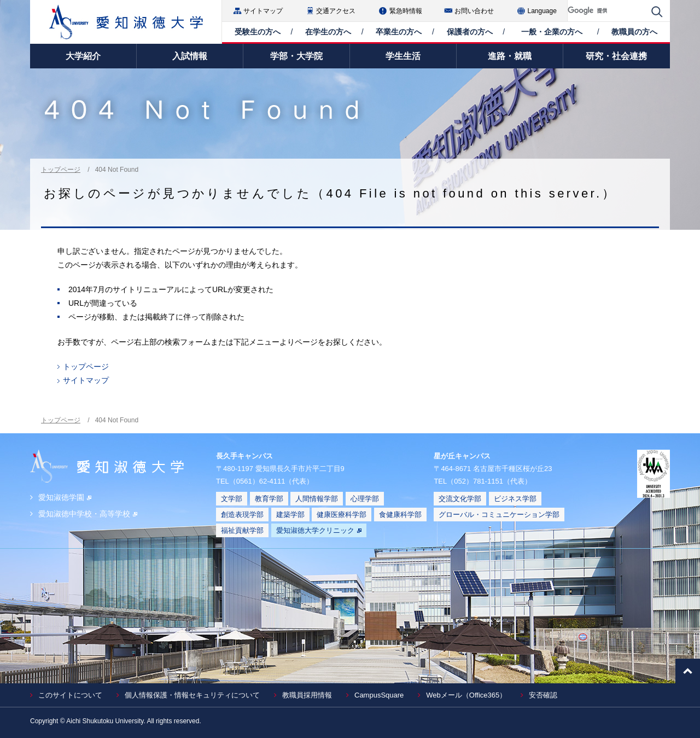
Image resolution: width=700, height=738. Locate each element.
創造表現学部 (242, 515)
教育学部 (269, 499)
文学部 (232, 499)
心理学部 (365, 499)
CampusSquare (379, 695)
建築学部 (290, 515)
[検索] (607, 11)
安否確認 (543, 695)
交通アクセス (336, 11)
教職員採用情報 (307, 695)
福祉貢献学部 (242, 530)
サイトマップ (263, 11)
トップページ (61, 170)
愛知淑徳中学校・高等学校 (88, 514)
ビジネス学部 (515, 499)
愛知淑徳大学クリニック (319, 530)
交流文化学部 (460, 499)
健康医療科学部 (342, 515)
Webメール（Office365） (466, 695)
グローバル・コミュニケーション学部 (499, 515)
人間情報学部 (317, 499)
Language (542, 11)
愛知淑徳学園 (65, 497)
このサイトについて (70, 695)
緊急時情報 (406, 11)
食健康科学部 (400, 515)
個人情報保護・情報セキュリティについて (192, 695)
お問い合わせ (474, 11)
